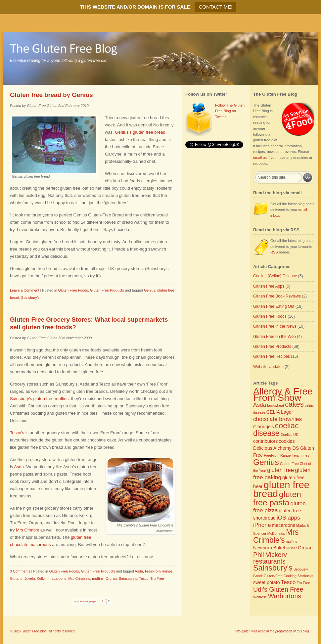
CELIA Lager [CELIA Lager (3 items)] (280, 412)
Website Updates (268, 367)
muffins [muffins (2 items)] (292, 541)
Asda (19, 467)
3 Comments (20, 571)
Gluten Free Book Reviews (277, 296)
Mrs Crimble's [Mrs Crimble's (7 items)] (276, 536)
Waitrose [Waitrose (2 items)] (260, 597)
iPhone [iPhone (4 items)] (262, 525)
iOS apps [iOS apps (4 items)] (288, 518)
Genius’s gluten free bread (140, 132)
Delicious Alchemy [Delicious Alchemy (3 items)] (272, 448)
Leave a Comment (24, 290)
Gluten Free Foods (73, 290)
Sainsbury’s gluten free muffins (39, 399)
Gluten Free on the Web (275, 337)
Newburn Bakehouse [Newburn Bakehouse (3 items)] (275, 548)
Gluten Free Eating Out (274, 306)
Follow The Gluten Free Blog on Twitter (230, 111)
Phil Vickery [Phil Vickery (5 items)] (270, 555)
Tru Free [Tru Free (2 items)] (303, 583)
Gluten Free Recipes (272, 356)
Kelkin (42, 578)
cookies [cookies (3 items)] (287, 441)
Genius (150, 290)
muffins (98, 578)
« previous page (85, 601)
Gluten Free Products (107, 290)
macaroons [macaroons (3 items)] (284, 525)
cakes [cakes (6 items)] (294, 404)
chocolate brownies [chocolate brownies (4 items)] (277, 419)
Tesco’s (17, 433)
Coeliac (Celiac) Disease (275, 276)
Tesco (144, 578)
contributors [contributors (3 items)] (265, 441)
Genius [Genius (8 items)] (266, 462)
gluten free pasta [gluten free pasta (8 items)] (277, 498)
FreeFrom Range (159, 571)
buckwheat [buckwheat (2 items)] (275, 405)
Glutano (16, 578)
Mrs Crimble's (79, 578)
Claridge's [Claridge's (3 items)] (264, 427)
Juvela (30, 578)
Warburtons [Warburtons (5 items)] (285, 596)
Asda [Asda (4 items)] (260, 405)
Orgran (111, 578)
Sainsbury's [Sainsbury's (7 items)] (273, 568)
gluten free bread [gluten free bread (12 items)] (281, 489)
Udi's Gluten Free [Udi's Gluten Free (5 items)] (278, 589)
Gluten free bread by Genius (51, 95)
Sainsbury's (30, 298)
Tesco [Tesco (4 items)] (288, 582)
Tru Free (157, 578)
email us (260, 158)
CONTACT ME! (215, 7)
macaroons (58, 578)
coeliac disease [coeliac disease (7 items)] (276, 430)
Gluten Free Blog (34, 631)
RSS (274, 252)
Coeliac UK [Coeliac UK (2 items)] (289, 435)
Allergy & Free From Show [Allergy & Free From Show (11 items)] (283, 394)
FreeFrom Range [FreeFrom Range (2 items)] (277, 455)
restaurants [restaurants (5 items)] (269, 561)
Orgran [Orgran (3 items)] (305, 548)
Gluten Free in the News (275, 326)
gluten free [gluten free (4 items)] (280, 470)
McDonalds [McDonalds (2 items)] (276, 533)
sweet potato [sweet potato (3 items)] (267, 582)
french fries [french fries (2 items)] (301, 455)
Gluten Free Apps (269, 286)
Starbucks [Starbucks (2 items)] (305, 576)
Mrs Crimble (27, 530)
